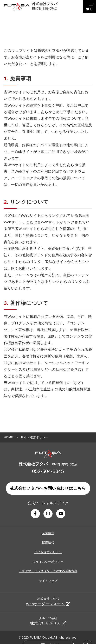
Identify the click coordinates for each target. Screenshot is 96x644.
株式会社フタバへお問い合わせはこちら (48, 488)
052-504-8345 (48, 471)
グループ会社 (48, 621)
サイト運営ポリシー (48, 552)
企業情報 (48, 533)
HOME (8, 437)
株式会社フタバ (48, 602)
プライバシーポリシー (48, 562)
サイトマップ (48, 581)
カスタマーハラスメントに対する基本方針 (48, 571)
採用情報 (48, 543)
